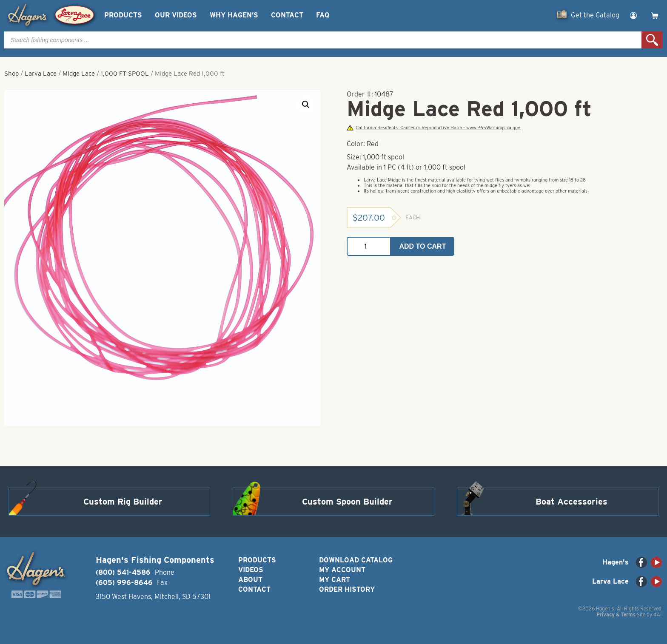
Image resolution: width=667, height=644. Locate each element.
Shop (11, 74)
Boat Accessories (572, 502)
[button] (306, 105)
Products (123, 15)
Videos (251, 570)
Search (652, 40)
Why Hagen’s (234, 15)
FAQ (323, 15)
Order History (347, 589)
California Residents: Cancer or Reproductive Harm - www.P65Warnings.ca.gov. (434, 128)
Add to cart (423, 246)
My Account (342, 570)
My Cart (335, 580)
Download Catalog (356, 560)
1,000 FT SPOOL (125, 74)
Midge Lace (79, 74)
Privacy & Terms (616, 614)
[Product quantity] (369, 246)
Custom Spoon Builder (347, 502)
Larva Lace (41, 74)
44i (657, 614)
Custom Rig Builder (123, 502)
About (250, 580)
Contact (287, 15)
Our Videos (176, 15)
